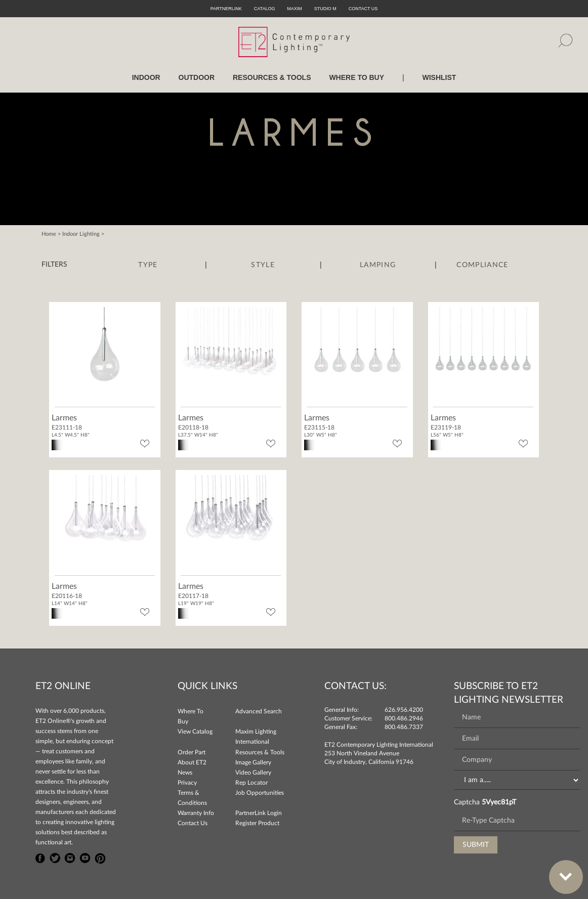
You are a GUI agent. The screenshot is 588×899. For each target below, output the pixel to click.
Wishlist (439, 77)
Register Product (257, 823)
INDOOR (146, 77)
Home (49, 234)
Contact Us (193, 823)
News (185, 773)
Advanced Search (259, 711)
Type (148, 265)
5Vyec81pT (499, 802)
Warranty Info (196, 813)
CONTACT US (363, 9)
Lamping (378, 265)
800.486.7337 (404, 727)
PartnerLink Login (259, 813)
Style (263, 265)
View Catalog (195, 732)
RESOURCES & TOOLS (272, 77)
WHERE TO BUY (356, 77)
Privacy (187, 783)
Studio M (325, 9)
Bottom (561, 871)
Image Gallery (253, 762)
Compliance (482, 265)
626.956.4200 (404, 710)
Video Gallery (253, 773)
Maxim (295, 9)
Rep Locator (251, 783)
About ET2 (192, 762)
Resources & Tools (260, 752)
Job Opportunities (260, 793)
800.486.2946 (404, 718)
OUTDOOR (197, 77)
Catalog (265, 9)
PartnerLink (226, 9)
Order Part (192, 752)
